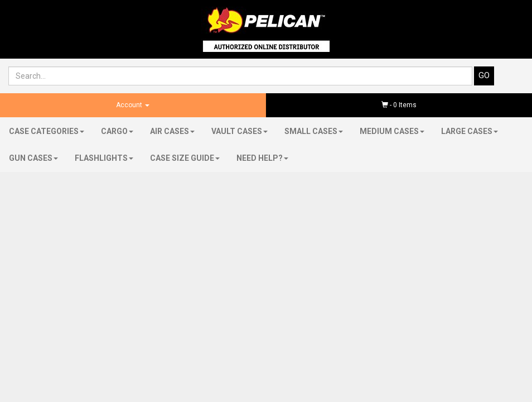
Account (133, 105)
